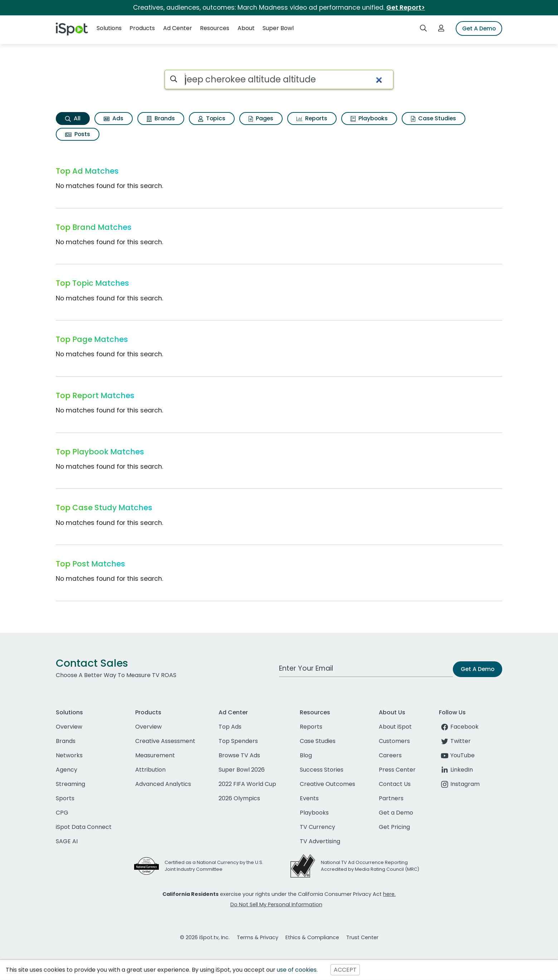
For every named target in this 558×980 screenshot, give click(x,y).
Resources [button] (215, 28)
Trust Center (362, 937)
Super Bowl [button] (278, 28)
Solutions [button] (109, 28)
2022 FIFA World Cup (247, 784)
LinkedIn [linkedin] (456, 770)
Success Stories (322, 770)
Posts (78, 134)
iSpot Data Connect (84, 827)
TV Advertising (320, 841)
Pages (261, 118)
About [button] (246, 28)
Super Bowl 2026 (242, 770)
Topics (212, 118)
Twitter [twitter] (455, 741)
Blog (306, 755)
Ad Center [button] (178, 28)
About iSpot (395, 727)
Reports (312, 118)
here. (389, 894)
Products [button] (142, 28)
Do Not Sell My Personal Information (276, 904)
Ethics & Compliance (312, 937)
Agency (67, 770)
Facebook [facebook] (459, 727)
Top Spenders (238, 741)
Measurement (155, 755)
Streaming (70, 784)
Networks (69, 755)
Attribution (150, 770)
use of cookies (297, 970)
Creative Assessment (165, 741)
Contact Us (395, 784)
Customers (394, 741)
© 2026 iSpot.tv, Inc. (205, 937)
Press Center (397, 770)
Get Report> (406, 8)
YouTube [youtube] (457, 755)
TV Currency (317, 827)
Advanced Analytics (163, 784)
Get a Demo (396, 813)
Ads (114, 118)
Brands (161, 118)
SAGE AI (67, 841)
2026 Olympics (239, 798)
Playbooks (369, 118)
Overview (69, 727)
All (73, 118)
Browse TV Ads (239, 755)
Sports (65, 798)
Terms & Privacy (258, 937)
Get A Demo (479, 28)
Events (309, 798)
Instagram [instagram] (459, 784)
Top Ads (230, 727)
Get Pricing (394, 827)
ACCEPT (345, 970)
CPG (62, 813)
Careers (390, 755)
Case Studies (434, 118)
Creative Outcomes (327, 784)
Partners (391, 798)
